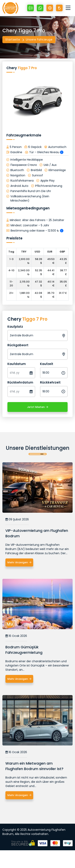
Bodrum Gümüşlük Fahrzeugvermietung (24, 650)
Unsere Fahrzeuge (39, 40)
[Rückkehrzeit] (54, 391)
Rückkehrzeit (50, 382)
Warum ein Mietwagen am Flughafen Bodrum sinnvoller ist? (34, 766)
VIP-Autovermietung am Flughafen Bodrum (37, 533)
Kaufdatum (17, 364)
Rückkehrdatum (20, 382)
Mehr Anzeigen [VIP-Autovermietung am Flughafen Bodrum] (19, 562)
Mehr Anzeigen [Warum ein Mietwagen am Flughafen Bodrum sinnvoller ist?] (19, 795)
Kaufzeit (47, 364)
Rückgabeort (18, 345)
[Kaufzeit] (54, 373)
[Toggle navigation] (69, 8)
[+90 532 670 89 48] (30, 8)
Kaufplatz (15, 327)
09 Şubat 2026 (17, 519)
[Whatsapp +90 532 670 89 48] (40, 8)
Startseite (13, 40)
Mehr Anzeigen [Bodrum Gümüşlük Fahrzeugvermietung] (19, 679)
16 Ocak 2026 (16, 636)
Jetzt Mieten (38, 407)
